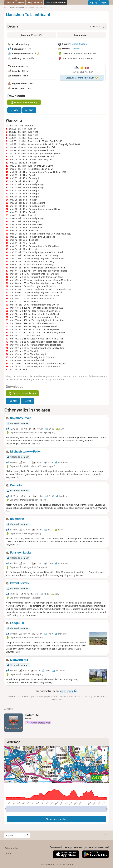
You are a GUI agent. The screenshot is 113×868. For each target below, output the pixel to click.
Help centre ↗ (35, 2)
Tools (10, 2)
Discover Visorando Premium (82, 78)
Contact (9, 853)
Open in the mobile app (24, 102)
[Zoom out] (105, 756)
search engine (68, 691)
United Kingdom (79, 44)
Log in (104, 2)
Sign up (94, 2)
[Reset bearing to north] (105, 761)
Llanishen (76, 49)
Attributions (10, 781)
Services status (47, 865)
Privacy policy (12, 848)
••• (5, 8)
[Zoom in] (105, 750)
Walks (21, 2)
